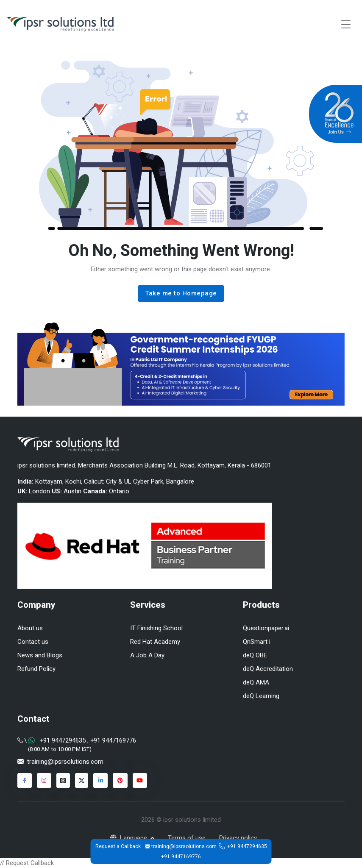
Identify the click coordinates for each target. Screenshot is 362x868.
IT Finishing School (156, 628)
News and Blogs (40, 655)
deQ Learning (261, 696)
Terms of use (187, 838)
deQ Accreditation (268, 669)
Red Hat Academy (155, 642)
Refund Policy (36, 669)
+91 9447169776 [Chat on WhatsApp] (112, 740)
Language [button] (129, 838)
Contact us (33, 642)
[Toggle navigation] (346, 24)
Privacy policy (238, 838)
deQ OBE (255, 655)
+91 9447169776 (181, 857)
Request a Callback (118, 846)
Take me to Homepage (181, 293)
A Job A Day (147, 655)
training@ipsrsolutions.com (65, 762)
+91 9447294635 (247, 846)
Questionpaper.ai (266, 628)
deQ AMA (256, 682)
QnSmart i (257, 642)
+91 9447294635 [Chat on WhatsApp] (63, 740)
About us (30, 628)
